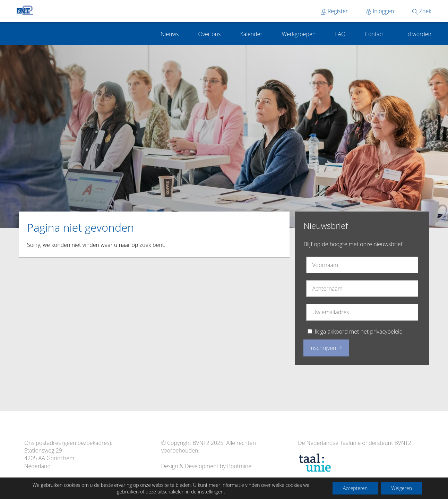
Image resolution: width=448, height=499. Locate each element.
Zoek (422, 11)
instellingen (211, 491)
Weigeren (402, 488)
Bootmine (239, 466)
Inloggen (380, 11)
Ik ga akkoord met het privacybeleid (359, 332)
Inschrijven (326, 348)
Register (334, 11)
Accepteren (355, 488)
